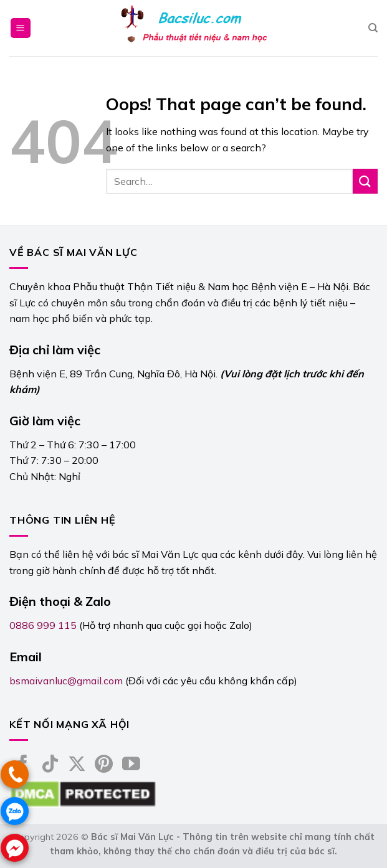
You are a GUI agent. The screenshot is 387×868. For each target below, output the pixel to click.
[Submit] (365, 181)
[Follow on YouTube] (131, 765)
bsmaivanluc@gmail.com (66, 681)
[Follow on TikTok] (50, 765)
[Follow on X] (77, 765)
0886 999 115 (43, 625)
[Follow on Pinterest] (104, 765)
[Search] (373, 28)
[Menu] (21, 28)
